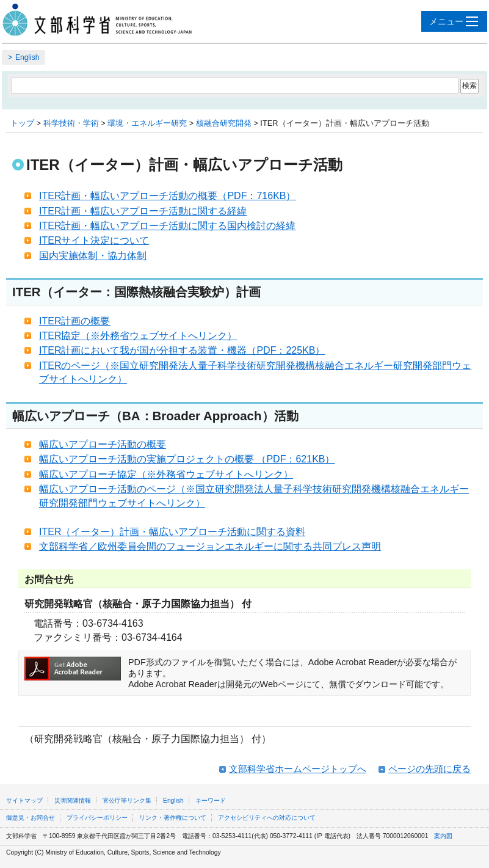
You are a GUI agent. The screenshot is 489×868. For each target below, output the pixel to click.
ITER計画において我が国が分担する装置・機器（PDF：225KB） (182, 350)
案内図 (443, 836)
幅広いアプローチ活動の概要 (103, 444)
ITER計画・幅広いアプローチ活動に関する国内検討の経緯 (167, 226)
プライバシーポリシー (97, 818)
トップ (22, 123)
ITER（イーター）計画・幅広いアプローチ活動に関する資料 (172, 532)
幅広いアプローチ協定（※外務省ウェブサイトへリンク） (166, 474)
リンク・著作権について (173, 818)
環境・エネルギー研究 (147, 123)
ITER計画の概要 (74, 321)
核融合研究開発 (224, 123)
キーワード (211, 801)
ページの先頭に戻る (429, 769)
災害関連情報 (73, 801)
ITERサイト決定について (94, 240)
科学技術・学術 (71, 123)
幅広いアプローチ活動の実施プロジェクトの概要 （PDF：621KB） (187, 459)
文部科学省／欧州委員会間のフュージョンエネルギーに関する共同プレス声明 (210, 546)
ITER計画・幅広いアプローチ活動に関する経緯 (143, 211)
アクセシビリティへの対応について (267, 818)
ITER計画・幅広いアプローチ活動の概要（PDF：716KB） (167, 196)
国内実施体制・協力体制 (93, 256)
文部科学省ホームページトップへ (298, 769)
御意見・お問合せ (31, 818)
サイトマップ (24, 801)
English (27, 57)
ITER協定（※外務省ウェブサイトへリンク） (138, 336)
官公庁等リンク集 (127, 801)
